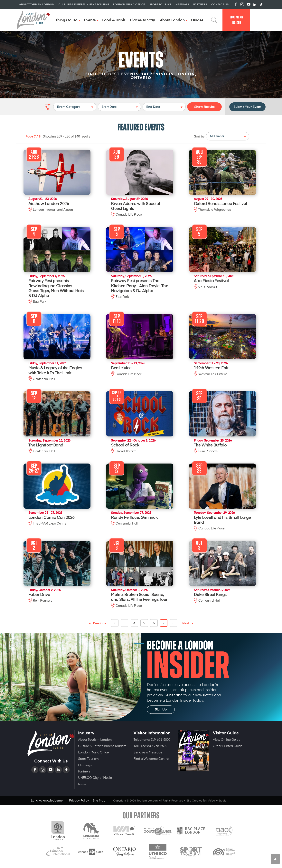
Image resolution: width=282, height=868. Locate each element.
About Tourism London (95, 739)
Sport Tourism (88, 758)
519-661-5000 (160, 739)
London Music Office (93, 752)
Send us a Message (148, 752)
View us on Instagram (242, 4)
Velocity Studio (217, 800)
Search (214, 20)
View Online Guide (227, 739)
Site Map (99, 800)
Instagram (43, 770)
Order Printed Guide (228, 746)
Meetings (85, 765)
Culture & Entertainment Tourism (102, 746)
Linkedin (59, 770)
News (82, 784)
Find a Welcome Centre (151, 758)
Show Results (204, 107)
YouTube (51, 770)
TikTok (67, 770)
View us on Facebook (236, 4)
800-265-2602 (157, 746)
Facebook (35, 770)
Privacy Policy (79, 800)
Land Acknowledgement (48, 800)
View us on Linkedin (255, 4)
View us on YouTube (249, 4)
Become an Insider (236, 20)
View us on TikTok (261, 4)
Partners (84, 771)
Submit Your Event (247, 107)
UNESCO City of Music (95, 777)
